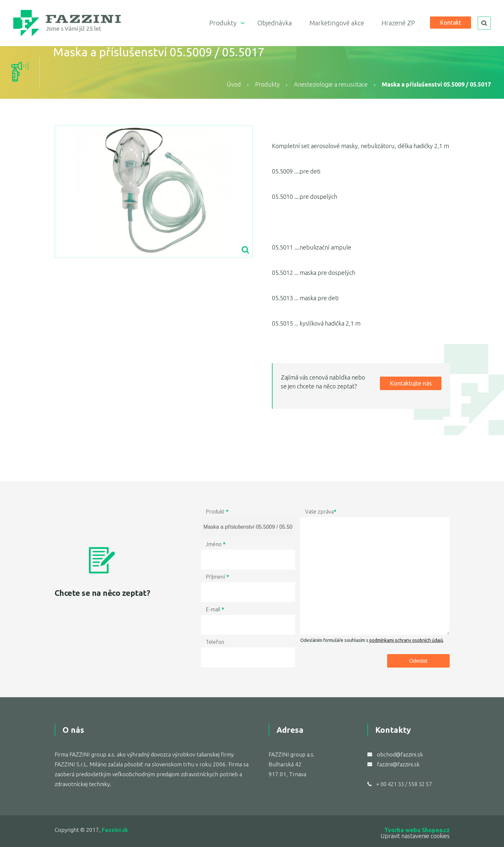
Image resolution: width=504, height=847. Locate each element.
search (484, 23)
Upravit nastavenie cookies (415, 836)
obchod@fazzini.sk (400, 754)
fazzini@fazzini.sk (398, 764)
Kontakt (451, 22)
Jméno (216, 544)
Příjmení (217, 577)
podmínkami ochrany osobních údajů (406, 640)
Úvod (234, 84)
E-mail (215, 609)
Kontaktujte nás (411, 383)
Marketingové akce (337, 23)
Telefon (215, 642)
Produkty (223, 23)
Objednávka (275, 23)
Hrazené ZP (398, 23)
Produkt (217, 512)
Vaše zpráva (321, 512)
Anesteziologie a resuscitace (331, 84)
